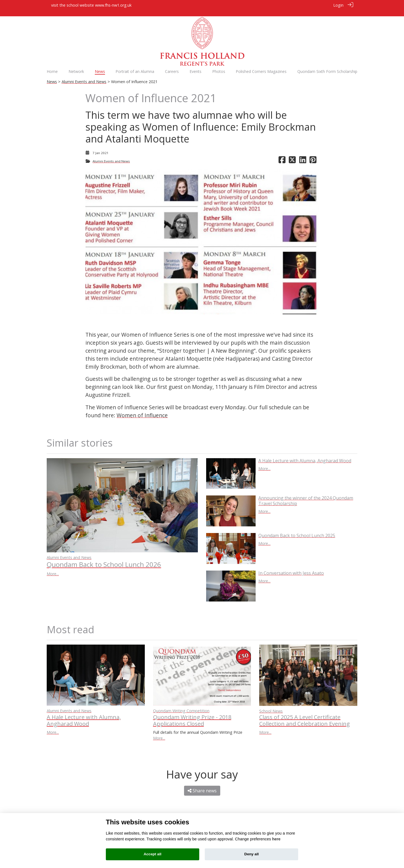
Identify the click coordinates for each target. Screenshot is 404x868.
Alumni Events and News (84, 76)
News (52, 76)
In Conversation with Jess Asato (291, 567)
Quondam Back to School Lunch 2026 (104, 558)
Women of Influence (142, 409)
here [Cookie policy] (276, 839)
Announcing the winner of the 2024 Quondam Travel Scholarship (306, 495)
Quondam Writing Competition (181, 705)
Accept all (153, 854)
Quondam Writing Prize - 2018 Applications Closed (192, 714)
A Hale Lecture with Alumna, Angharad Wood (305, 455)
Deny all (251, 854)
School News (271, 705)
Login (338, 5)
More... (53, 568)
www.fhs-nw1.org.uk (113, 5)
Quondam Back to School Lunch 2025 (297, 529)
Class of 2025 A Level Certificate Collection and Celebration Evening (305, 714)
